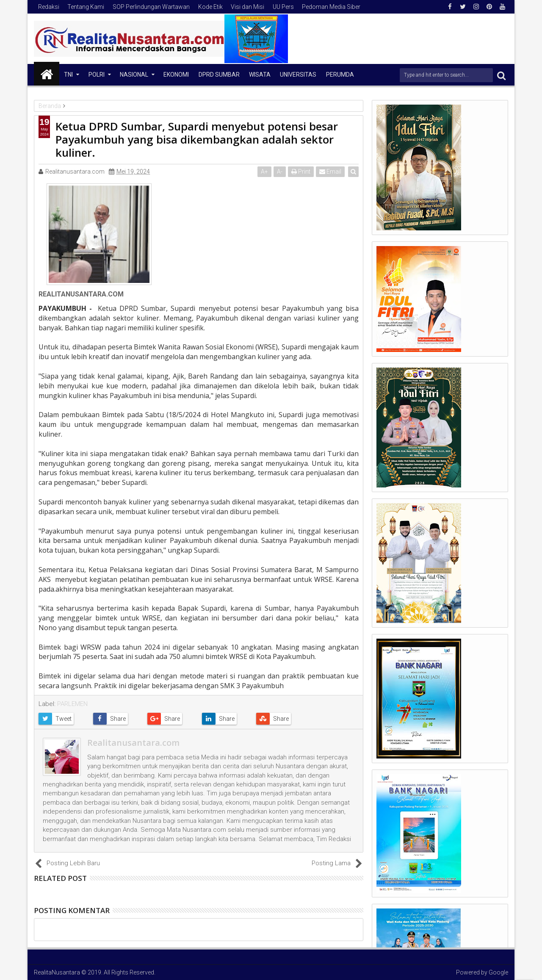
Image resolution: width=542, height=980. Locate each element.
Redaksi (49, 7)
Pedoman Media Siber (331, 7)
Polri (97, 75)
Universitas (298, 75)
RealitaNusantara (57, 972)
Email (331, 172)
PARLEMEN (72, 704)
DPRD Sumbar (219, 75)
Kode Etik (210, 7)
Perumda (340, 75)
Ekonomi (176, 75)
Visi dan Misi (247, 7)
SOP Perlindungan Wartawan (151, 7)
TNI (68, 75)
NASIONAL (134, 75)
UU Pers (283, 7)
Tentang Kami (86, 7)
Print (301, 172)
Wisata (260, 75)
